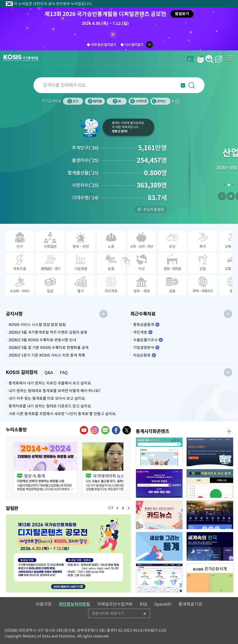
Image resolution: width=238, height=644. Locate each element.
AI (117, 101)
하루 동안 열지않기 (103, 45)
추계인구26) (85, 148)
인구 (73, 101)
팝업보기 (182, 14)
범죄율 (95, 101)
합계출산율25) (83, 173)
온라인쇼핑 (162, 101)
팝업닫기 (149, 45)
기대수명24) (85, 198)
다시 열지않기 (134, 45)
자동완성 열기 (183, 85)
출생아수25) (85, 160)
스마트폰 (139, 101)
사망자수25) (85, 185)
